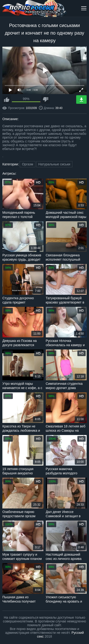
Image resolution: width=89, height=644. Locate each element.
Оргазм (27, 164)
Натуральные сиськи (54, 164)
